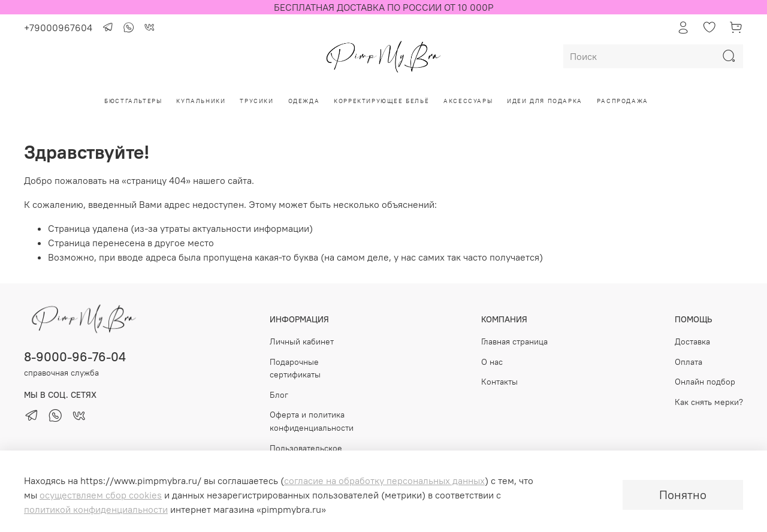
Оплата (689, 362)
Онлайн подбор (705, 382)
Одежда (304, 101)
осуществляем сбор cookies (101, 495)
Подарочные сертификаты (295, 368)
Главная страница (514, 341)
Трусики (256, 101)
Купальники (201, 101)
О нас (492, 362)
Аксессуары (468, 101)
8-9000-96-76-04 (75, 357)
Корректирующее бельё (381, 101)
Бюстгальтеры (133, 101)
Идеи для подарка (545, 101)
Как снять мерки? (709, 402)
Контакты (499, 382)
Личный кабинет (302, 341)
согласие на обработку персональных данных (384, 480)
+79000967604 (58, 28)
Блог (279, 395)
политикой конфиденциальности (96, 509)
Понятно (683, 495)
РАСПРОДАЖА (623, 101)
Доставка (692, 341)
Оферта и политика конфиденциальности (312, 421)
